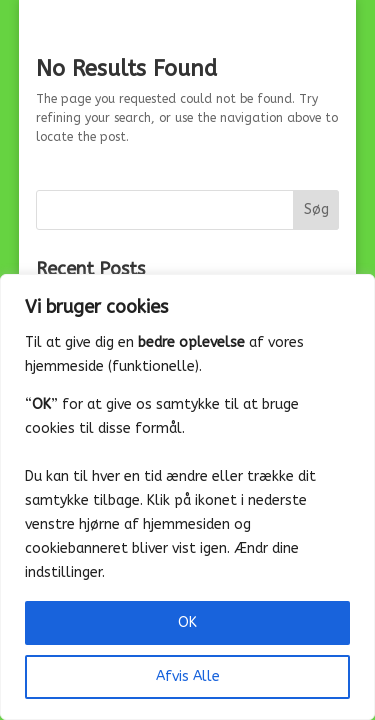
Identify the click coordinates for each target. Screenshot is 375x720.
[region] (187, 497)
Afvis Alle (188, 676)
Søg (316, 209)
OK (187, 622)
